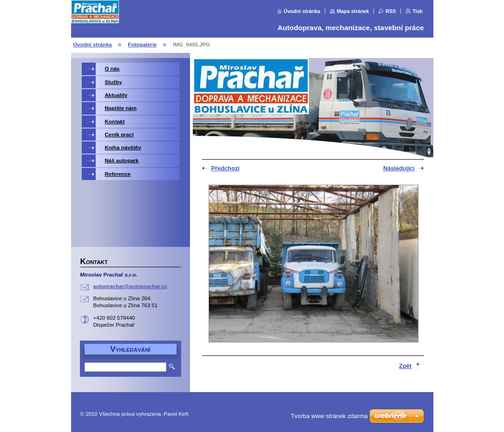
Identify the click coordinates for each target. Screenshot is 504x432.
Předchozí (226, 168)
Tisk (418, 11)
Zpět (405, 366)
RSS (391, 11)
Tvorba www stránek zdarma (329, 416)
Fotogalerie (142, 45)
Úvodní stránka (302, 11)
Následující (399, 168)
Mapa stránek (353, 11)
